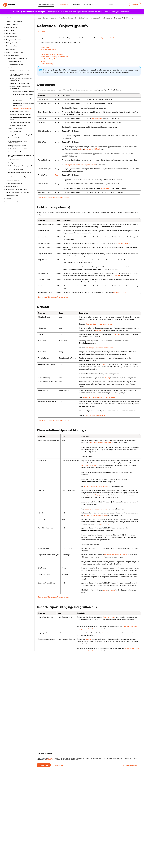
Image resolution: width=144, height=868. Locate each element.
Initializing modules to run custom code (22, 71)
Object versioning (47, 64)
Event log (117, 334)
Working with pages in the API (17, 146)
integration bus (108, 633)
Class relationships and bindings (52, 54)
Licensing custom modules (18, 125)
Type (57, 175)
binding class (105, 188)
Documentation (64, 5)
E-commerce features (12, 180)
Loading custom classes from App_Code (20, 135)
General (44, 52)
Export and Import (109, 617)
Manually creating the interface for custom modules (21, 79)
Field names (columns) (48, 50)
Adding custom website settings (20, 111)
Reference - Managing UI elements (21, 115)
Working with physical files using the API (20, 166)
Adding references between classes (23, 91)
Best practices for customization (18, 58)
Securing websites (11, 34)
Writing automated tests (15, 169)
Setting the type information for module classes (20, 87)
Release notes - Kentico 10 (13, 202)
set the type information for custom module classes (114, 38)
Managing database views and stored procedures (19, 173)
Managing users (10, 30)
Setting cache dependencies (95, 415)
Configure (59, 765)
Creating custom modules (16, 68)
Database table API (14, 138)
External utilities (10, 49)
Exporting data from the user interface (99, 324)
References (9, 199)
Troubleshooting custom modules (20, 122)
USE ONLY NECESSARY (130, 765)
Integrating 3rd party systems (15, 52)
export (105, 590)
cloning (107, 378)
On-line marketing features (14, 183)
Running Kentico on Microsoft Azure (16, 189)
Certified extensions (12, 196)
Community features (12, 186)
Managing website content (14, 40)
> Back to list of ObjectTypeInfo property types (53, 197)
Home (39, 18)
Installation (9, 18)
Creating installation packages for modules (21, 118)
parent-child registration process (116, 555)
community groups (124, 243)
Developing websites (12, 24)
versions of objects (120, 292)
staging (93, 465)
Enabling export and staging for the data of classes (23, 100)
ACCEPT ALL (44, 765)
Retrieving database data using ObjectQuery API (17, 142)
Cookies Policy (51, 760)
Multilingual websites (12, 43)
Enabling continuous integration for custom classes (23, 104)
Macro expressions (11, 46)
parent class (105, 524)
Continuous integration (49, 59)
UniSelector (88, 149)
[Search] (117, 5)
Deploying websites (11, 37)
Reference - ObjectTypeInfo (22, 108)
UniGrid (81, 149)
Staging (89, 639)
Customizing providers (15, 160)
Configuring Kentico (12, 27)
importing (85, 465)
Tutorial (76, 5)
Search (135, 5)
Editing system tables (14, 132)
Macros (43, 61)
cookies (50, 758)
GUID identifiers (97, 118)
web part (98, 330)
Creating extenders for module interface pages (20, 75)
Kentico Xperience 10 (46, 5)
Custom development (12, 55)
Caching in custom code (15, 163)
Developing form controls (16, 65)
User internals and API (15, 152)
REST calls (97, 149)
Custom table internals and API (17, 149)
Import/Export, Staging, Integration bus (55, 57)
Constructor (45, 47)
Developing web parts (14, 62)
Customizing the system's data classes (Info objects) (21, 156)
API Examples (88, 5)
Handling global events (15, 129)
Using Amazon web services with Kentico (18, 192)
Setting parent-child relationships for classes (23, 95)
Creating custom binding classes (20, 83)
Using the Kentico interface (14, 21)
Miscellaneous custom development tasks (20, 177)
